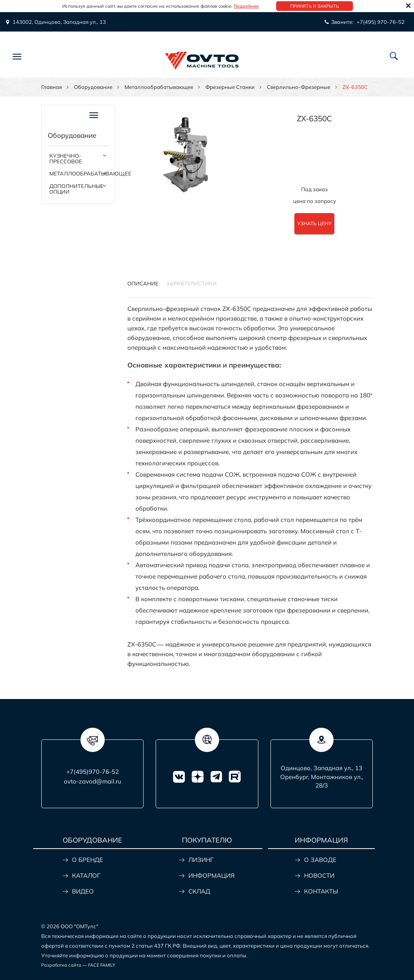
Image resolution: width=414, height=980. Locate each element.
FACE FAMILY (102, 965)
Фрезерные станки (230, 87)
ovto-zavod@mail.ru (93, 781)
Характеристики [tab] (192, 283)
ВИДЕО (83, 891)
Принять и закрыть (315, 6)
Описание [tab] (143, 283)
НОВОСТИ (319, 875)
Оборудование (93, 87)
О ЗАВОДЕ (320, 860)
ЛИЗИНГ (201, 860)
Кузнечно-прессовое (66, 158)
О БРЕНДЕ (88, 860)
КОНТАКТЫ (321, 891)
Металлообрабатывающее (159, 87)
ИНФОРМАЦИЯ (211, 875)
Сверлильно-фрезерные (299, 87)
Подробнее (246, 6)
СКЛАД (199, 891)
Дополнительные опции (76, 189)
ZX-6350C (314, 118)
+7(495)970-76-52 (93, 772)
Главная (52, 87)
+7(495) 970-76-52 (381, 22)
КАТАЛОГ (86, 875)
